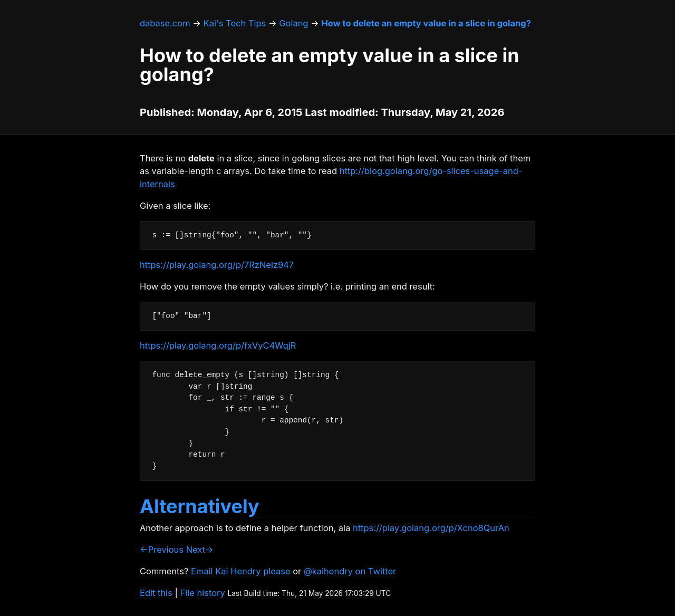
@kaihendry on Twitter (350, 571)
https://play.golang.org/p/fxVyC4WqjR (218, 345)
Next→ (200, 550)
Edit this (156, 593)
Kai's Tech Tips (235, 23)
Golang (293, 23)
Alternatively (200, 506)
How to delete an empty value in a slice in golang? (426, 23)
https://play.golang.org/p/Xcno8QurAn (431, 528)
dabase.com (165, 23)
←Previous (162, 550)
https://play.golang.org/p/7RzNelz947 (217, 265)
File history (203, 593)
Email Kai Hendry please (241, 571)
